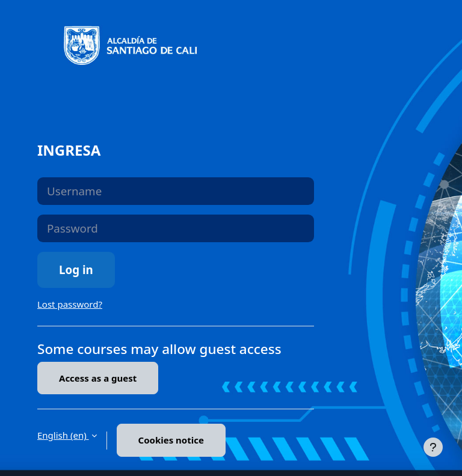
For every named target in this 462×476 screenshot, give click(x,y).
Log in (76, 270)
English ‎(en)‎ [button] (63, 435)
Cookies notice (171, 440)
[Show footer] (433, 447)
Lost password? (70, 304)
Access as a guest (98, 378)
